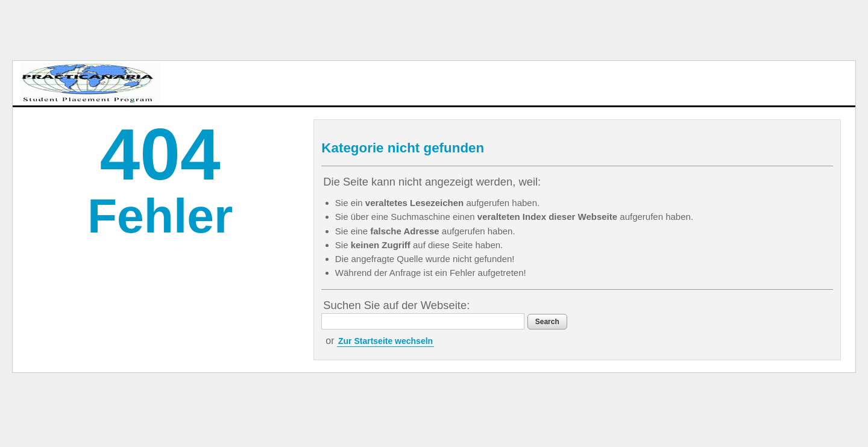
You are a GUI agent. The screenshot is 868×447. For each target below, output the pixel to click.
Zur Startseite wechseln (385, 341)
